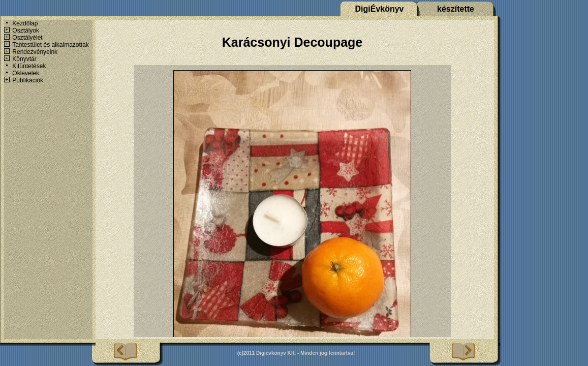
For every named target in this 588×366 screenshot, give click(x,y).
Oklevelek (26, 73)
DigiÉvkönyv (379, 9)
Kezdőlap (25, 23)
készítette (456, 9)
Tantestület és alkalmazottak (51, 45)
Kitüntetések (29, 66)
